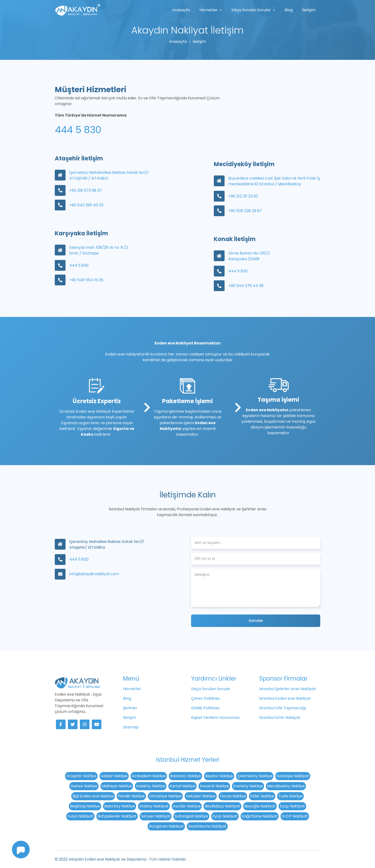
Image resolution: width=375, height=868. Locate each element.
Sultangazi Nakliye (191, 816)
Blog (289, 10)
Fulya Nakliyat (80, 816)
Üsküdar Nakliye (201, 796)
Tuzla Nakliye (290, 796)
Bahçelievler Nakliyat (117, 816)
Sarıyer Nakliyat (156, 816)
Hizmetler (209, 10)
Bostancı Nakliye (185, 776)
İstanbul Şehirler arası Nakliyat (288, 689)
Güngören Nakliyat (166, 826)
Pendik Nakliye (131, 796)
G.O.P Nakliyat (295, 816)
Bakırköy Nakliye (120, 806)
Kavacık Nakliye (214, 786)
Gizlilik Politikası (205, 708)
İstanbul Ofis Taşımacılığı (283, 708)
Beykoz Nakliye (219, 776)
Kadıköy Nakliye (151, 786)
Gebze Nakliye (84, 786)
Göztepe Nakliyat (293, 776)
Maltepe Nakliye (117, 786)
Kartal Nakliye (182, 786)
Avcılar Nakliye (187, 806)
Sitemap (131, 727)
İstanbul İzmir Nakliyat (280, 718)
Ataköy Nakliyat (154, 806)
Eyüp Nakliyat (292, 806)
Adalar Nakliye (114, 776)
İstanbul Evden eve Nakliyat (285, 698)
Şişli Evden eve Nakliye (93, 796)
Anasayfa (181, 10)
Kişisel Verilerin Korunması (215, 718)
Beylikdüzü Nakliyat (222, 806)
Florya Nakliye (233, 796)
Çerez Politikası (205, 698)
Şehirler (130, 708)
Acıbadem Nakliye (149, 776)
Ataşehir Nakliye (81, 776)
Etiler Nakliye (262, 796)
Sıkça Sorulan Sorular (252, 10)
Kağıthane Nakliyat (260, 816)
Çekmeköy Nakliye (255, 776)
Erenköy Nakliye (248, 786)
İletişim (309, 10)
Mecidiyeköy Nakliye (286, 786)
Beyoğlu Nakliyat (260, 806)
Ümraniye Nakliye (165, 796)
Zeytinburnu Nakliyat (207, 826)
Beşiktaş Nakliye (85, 806)
